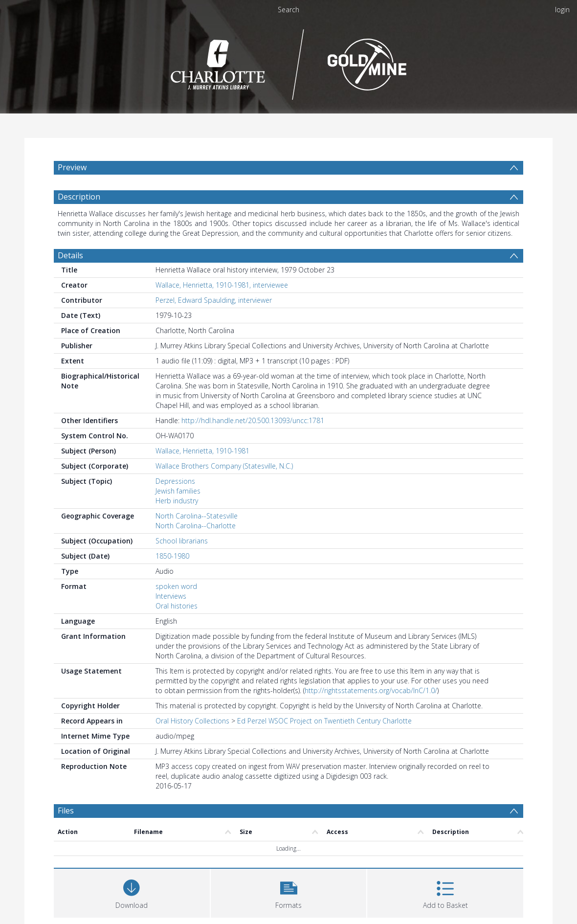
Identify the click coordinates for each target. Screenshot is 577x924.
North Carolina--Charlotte (196, 526)
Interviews (171, 596)
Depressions (175, 481)
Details (70, 255)
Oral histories (177, 606)
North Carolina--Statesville (197, 516)
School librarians (182, 541)
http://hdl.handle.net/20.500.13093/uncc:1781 (253, 420)
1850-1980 (172, 556)
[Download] (132, 892)
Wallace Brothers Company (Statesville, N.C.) (224, 466)
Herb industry (177, 501)
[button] (289, 892)
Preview (72, 167)
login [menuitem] (562, 10)
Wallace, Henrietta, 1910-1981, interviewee (222, 285)
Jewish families (178, 491)
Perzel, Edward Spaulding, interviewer (214, 300)
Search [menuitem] (288, 10)
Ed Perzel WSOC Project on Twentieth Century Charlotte (324, 721)
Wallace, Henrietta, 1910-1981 (202, 451)
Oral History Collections (192, 721)
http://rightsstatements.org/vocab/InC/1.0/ (371, 690)
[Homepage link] (289, 62)
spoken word (176, 586)
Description (79, 197)
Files (66, 811)
